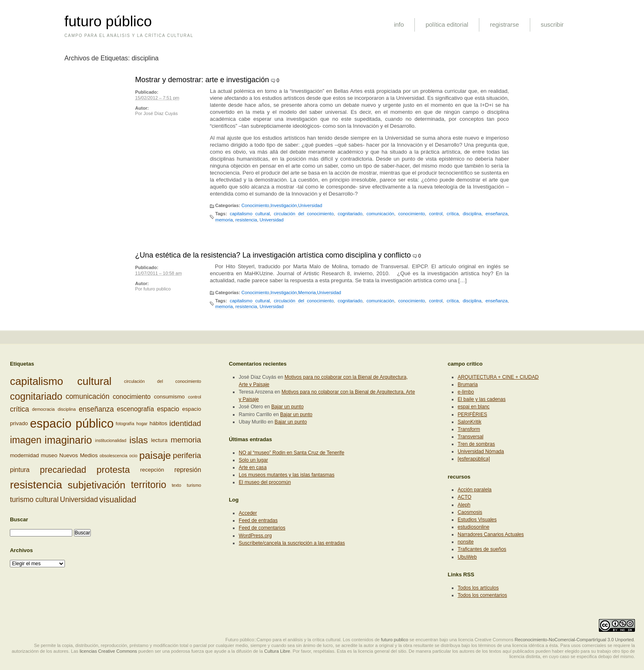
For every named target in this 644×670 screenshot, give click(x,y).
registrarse (505, 24)
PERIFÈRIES (472, 414)
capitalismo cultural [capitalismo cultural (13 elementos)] (61, 381)
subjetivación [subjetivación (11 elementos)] (97, 485)
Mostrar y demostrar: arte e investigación (202, 80)
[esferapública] (474, 459)
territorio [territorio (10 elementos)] (149, 485)
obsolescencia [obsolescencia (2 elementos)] (114, 456)
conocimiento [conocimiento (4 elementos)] (131, 396)
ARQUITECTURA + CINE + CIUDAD (498, 377)
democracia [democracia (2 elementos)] (43, 409)
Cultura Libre (277, 651)
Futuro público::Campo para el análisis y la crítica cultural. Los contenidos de (303, 640)
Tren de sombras (476, 444)
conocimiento (412, 214)
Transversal (470, 437)
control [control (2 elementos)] (195, 396)
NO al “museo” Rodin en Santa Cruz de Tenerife (291, 453)
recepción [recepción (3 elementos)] (152, 470)
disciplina (472, 214)
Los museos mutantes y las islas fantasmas (286, 475)
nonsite (466, 542)
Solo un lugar (253, 460)
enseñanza (497, 214)
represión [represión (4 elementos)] (187, 470)
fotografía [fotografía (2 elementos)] (125, 424)
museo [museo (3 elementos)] (49, 455)
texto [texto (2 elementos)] (176, 485)
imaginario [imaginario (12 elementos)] (68, 440)
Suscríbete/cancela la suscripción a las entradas (292, 543)
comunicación (380, 214)
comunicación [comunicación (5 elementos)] (88, 396)
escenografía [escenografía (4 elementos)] (136, 409)
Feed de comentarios (262, 528)
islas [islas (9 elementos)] (139, 440)
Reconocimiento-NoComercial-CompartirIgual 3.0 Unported (574, 640)
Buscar (19, 519)
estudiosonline (473, 527)
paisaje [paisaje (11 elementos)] (155, 455)
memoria (224, 220)
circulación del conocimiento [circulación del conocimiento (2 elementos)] (163, 381)
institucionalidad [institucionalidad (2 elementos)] (111, 440)
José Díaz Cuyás (161, 113)
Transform (469, 429)
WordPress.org (255, 536)
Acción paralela (475, 490)
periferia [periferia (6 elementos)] (187, 455)
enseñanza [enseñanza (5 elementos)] (97, 409)
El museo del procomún (265, 482)
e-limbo (466, 392)
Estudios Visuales (477, 520)
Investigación (283, 205)
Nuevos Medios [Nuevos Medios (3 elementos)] (78, 455)
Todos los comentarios (482, 595)
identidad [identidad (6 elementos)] (185, 423)
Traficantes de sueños (482, 549)
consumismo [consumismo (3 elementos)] (169, 396)
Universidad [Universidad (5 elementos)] (79, 500)
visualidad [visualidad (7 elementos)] (118, 500)
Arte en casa (253, 467)
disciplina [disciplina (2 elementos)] (67, 409)
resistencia (246, 220)
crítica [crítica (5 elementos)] (20, 409)
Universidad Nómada (481, 451)
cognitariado (350, 214)
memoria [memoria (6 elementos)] (186, 440)
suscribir (552, 24)
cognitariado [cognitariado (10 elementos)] (36, 396)
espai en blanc (474, 407)
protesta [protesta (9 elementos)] (113, 470)
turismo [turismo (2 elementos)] (194, 485)
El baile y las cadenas (482, 399)
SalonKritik (469, 422)
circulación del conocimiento (304, 214)
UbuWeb (467, 557)
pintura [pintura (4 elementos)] (20, 470)
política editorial (447, 24)
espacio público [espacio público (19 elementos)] (72, 423)
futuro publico (157, 289)
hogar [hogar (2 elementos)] (142, 424)
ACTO (464, 497)
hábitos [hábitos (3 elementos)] (158, 423)
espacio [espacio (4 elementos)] (168, 409)
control (436, 214)
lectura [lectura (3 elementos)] (159, 440)
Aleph (464, 505)
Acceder (248, 513)
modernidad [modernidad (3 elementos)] (24, 455)
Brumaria (468, 385)
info (399, 24)
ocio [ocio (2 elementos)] (133, 456)
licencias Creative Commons (108, 651)
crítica (452, 214)
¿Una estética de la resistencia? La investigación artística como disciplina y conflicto (273, 255)
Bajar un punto (288, 407)
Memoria (307, 292)
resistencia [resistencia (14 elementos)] (36, 485)
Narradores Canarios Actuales (491, 534)
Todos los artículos (478, 588)
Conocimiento (255, 205)
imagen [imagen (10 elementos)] (26, 440)
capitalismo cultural (250, 214)
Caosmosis (470, 512)
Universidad (310, 205)
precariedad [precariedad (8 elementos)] (63, 470)
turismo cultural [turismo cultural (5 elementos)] (34, 500)
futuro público (108, 21)
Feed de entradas (258, 520)
